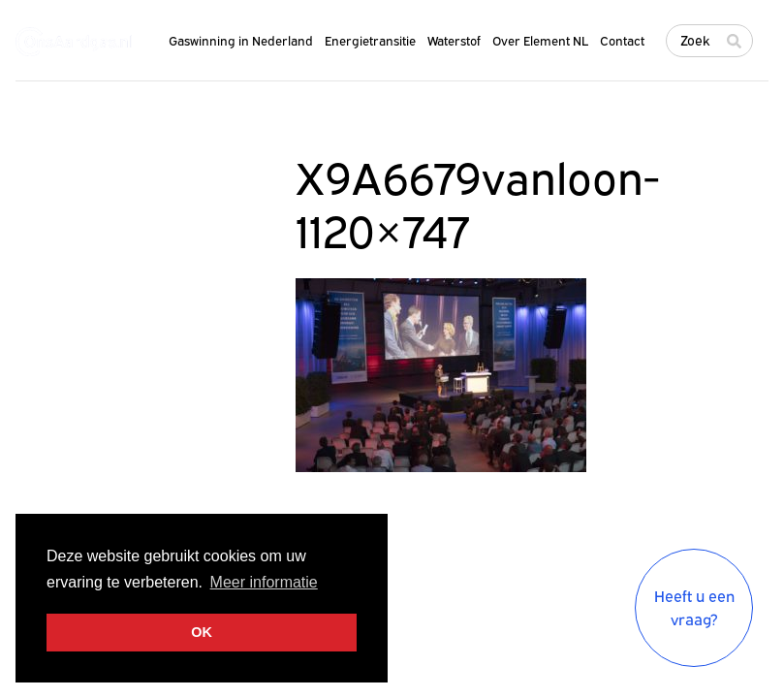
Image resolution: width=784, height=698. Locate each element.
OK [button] (202, 632)
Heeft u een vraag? (694, 608)
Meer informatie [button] (264, 582)
